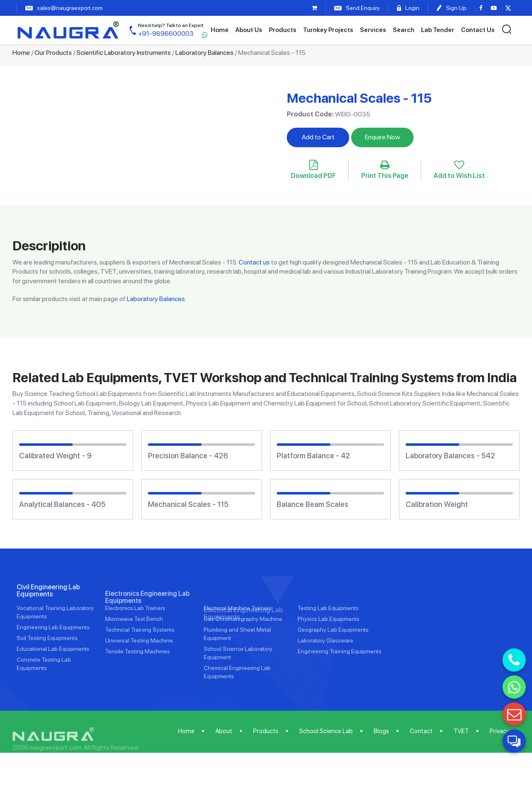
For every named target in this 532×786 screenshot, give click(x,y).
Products (283, 30)
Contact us (254, 262)
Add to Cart (318, 137)
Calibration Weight (437, 504)
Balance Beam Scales (313, 504)
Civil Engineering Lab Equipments (48, 622)
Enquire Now (382, 137)
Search (404, 30)
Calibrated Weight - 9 (55, 456)
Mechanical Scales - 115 (188, 504)
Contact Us (478, 30)
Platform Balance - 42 (313, 456)
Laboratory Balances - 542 (450, 456)
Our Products (53, 53)
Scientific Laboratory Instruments (124, 53)
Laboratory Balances (204, 53)
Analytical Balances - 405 (62, 504)
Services (373, 30)
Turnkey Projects (328, 30)
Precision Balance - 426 (188, 456)
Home (220, 30)
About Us (249, 30)
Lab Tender (438, 30)
